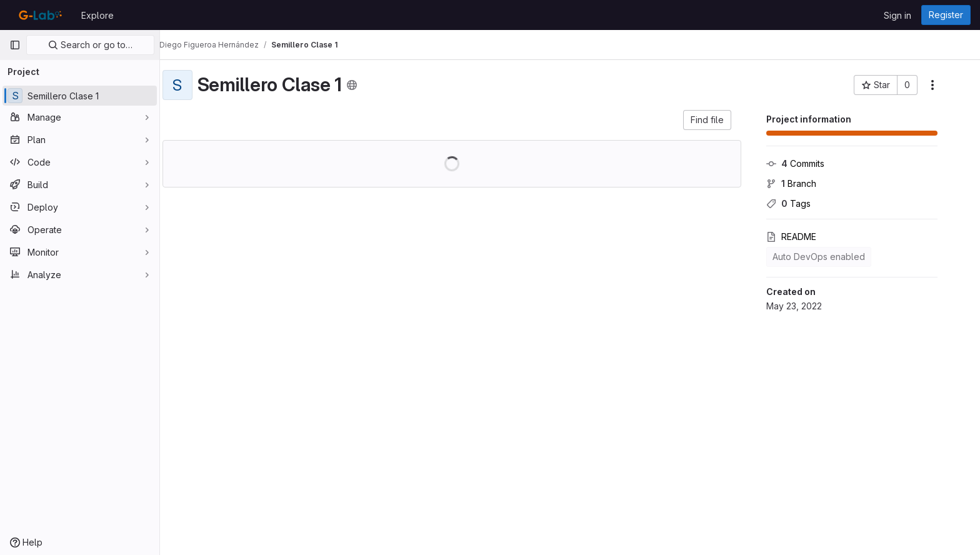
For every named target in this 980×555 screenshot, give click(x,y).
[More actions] (950, 85)
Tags (806, 203)
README (809, 237)
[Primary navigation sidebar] (15, 45)
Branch (809, 183)
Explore (97, 15)
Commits (813, 163)
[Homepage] (39, 15)
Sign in (897, 15)
